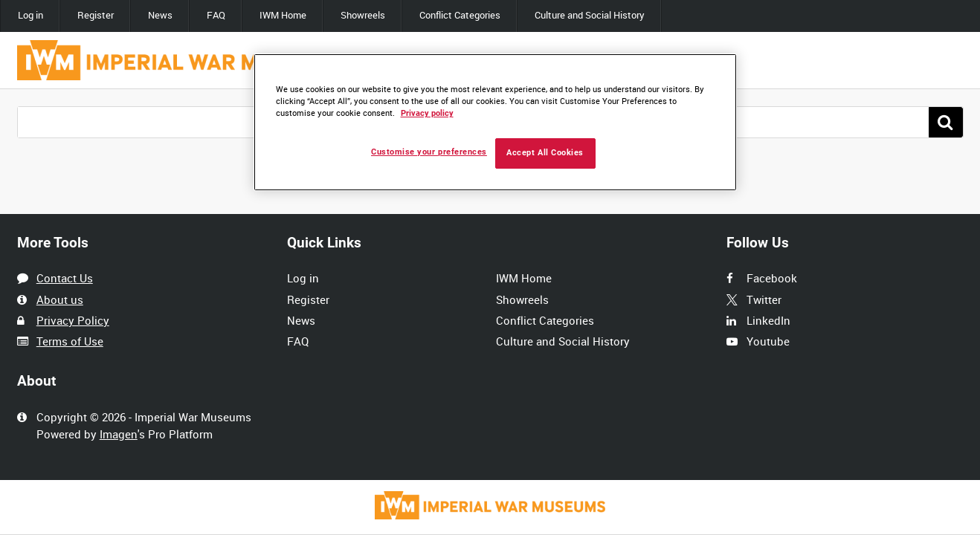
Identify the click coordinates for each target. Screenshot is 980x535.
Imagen (119, 434)
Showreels (363, 15)
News (160, 15)
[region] (495, 122)
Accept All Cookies (545, 153)
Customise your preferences (429, 152)
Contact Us (65, 278)
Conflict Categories (460, 15)
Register (96, 15)
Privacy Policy (73, 320)
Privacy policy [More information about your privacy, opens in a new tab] (427, 113)
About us (60, 299)
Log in (30, 15)
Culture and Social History (590, 15)
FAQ (216, 15)
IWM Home (283, 15)
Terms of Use (70, 341)
